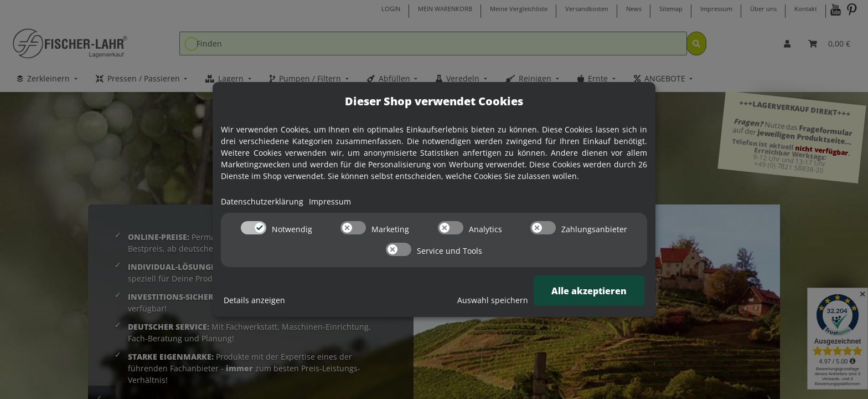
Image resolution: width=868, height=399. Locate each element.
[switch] (254, 228)
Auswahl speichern (493, 300)
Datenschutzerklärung (262, 201)
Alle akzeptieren (589, 291)
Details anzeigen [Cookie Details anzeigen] (254, 300)
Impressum (330, 201)
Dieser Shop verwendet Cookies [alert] (434, 101)
